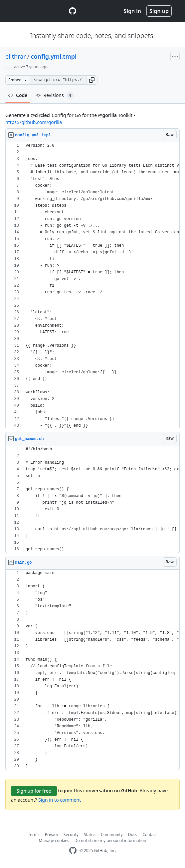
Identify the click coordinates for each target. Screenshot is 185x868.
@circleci (41, 115)
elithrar (16, 56)
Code (18, 95)
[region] (92, 286)
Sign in (132, 11)
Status (90, 834)
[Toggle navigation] (17, 11)
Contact (150, 834)
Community (112, 834)
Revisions (55, 95)
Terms (34, 834)
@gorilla (107, 115)
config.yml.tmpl (54, 56)
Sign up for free (34, 791)
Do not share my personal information (110, 840)
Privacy (52, 834)
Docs (133, 834)
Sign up (159, 11)
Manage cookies (54, 840)
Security (71, 834)
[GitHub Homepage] (73, 850)
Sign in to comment (60, 800)
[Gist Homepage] (73, 11)
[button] (92, 80)
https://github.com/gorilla (34, 122)
